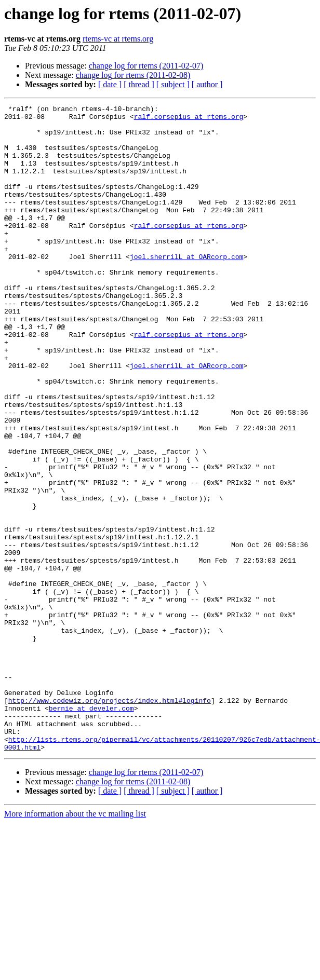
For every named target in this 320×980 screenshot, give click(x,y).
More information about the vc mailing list (75, 943)
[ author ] (207, 84)
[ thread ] (139, 84)
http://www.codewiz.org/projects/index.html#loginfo (110, 820)
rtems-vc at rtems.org (118, 39)
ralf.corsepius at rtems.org (189, 119)
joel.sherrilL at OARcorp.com (186, 288)
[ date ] (110, 84)
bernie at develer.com (91, 829)
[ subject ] (173, 84)
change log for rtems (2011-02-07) (146, 66)
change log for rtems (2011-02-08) (133, 75)
